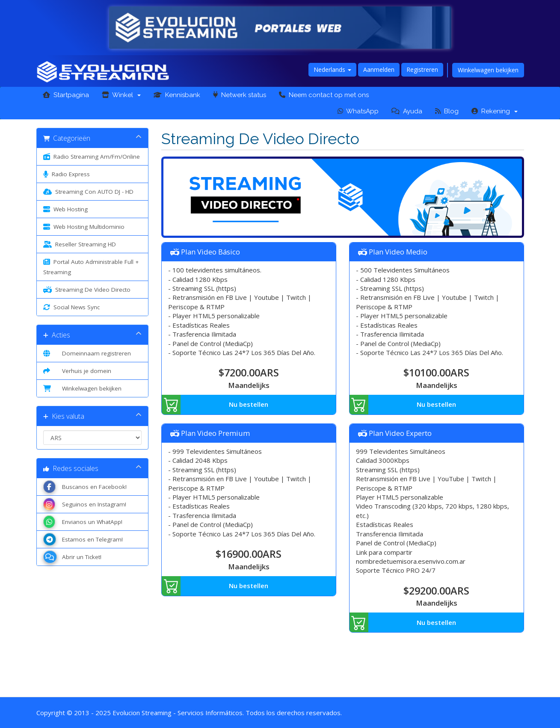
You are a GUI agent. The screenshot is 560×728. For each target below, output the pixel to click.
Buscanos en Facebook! (85, 487)
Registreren (422, 70)
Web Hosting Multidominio (84, 227)
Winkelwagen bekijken (488, 70)
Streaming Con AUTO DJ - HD (88, 192)
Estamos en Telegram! (83, 539)
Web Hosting (65, 209)
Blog (447, 111)
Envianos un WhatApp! (83, 522)
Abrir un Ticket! (72, 557)
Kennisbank (177, 95)
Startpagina (66, 95)
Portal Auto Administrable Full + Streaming (91, 266)
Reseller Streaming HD (80, 244)
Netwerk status (240, 95)
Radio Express (67, 174)
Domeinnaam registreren (87, 353)
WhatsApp (358, 111)
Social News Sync (71, 307)
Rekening (495, 111)
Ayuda (407, 111)
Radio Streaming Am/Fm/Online (92, 157)
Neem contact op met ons (324, 95)
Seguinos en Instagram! (85, 504)
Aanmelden (379, 70)
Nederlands (332, 70)
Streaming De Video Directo (87, 290)
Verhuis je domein (77, 371)
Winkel (121, 95)
